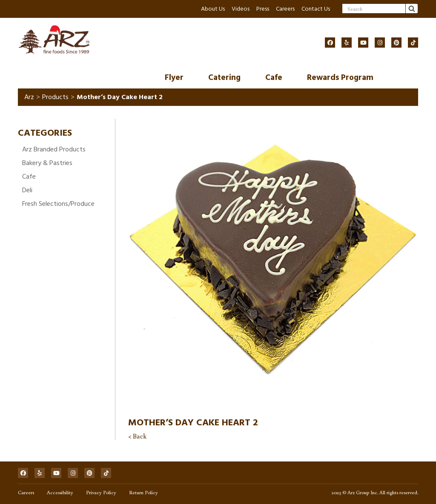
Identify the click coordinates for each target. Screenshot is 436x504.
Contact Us (316, 9)
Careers (285, 9)
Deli (27, 190)
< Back (137, 436)
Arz (29, 97)
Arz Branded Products (54, 149)
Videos (241, 9)
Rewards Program (340, 78)
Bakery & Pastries (47, 163)
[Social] (330, 43)
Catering (224, 78)
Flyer (174, 78)
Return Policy (143, 492)
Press (263, 9)
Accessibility (60, 492)
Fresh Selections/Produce (58, 204)
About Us (213, 9)
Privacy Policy (101, 492)
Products (55, 97)
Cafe (274, 78)
